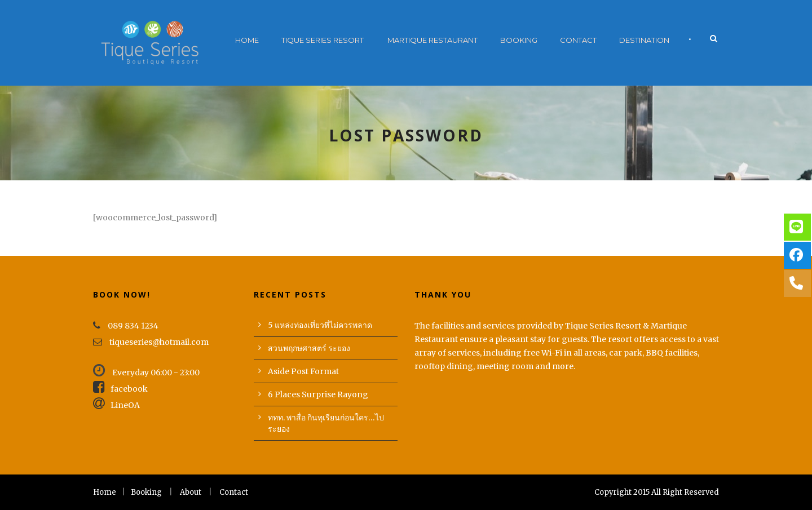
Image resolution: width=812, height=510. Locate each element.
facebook (120, 389)
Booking (519, 40)
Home (247, 40)
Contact (578, 40)
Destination (644, 40)
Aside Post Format (303, 371)
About (191, 492)
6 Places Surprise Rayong (318, 394)
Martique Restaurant (433, 40)
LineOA (116, 405)
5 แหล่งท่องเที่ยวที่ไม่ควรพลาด (320, 325)
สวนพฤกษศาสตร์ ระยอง (309, 348)
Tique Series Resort (323, 40)
